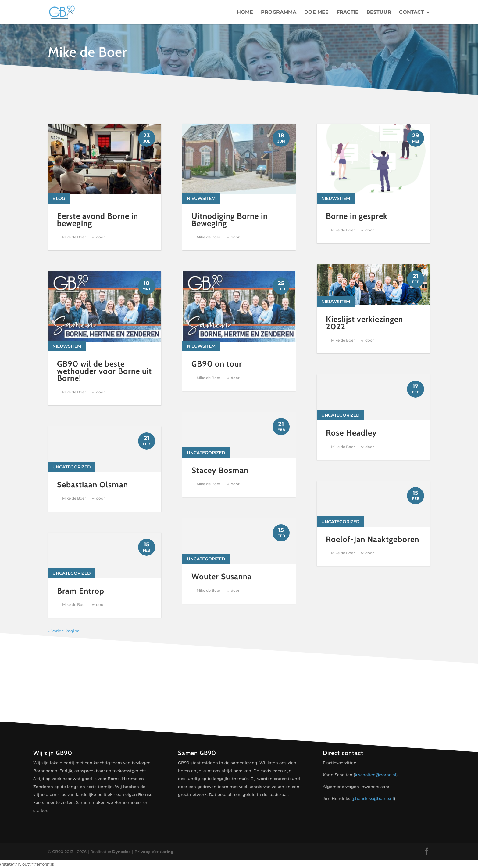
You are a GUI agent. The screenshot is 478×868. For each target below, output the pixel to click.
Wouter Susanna (222, 577)
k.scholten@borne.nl (376, 775)
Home (245, 13)
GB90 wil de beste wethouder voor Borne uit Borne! (104, 371)
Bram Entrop (81, 591)
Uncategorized (72, 467)
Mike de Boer (74, 237)
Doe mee (316, 13)
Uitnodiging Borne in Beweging (230, 220)
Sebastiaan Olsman (93, 485)
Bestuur (379, 13)
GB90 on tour (217, 364)
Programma (279, 13)
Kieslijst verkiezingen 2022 (364, 330)
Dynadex (121, 852)
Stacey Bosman (220, 470)
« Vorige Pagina (64, 631)
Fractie (348, 13)
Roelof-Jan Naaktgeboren (373, 546)
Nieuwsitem (67, 346)
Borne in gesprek (357, 216)
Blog (59, 198)
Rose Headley (351, 440)
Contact (412, 13)
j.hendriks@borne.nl (373, 798)
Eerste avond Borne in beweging (98, 220)
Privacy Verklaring (154, 852)
